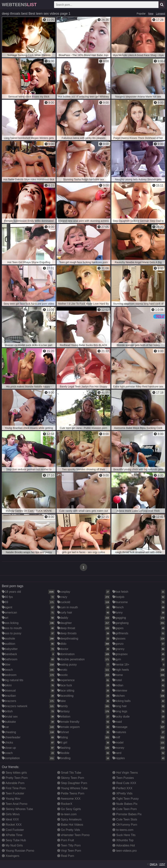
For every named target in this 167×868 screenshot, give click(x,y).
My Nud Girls (12, 845)
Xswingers (11, 856)
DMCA (153, 864)
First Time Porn (14, 788)
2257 (162, 864)
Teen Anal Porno (15, 804)
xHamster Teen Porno (73, 835)
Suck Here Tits (124, 835)
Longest (161, 14)
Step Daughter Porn (72, 783)
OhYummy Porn (125, 825)
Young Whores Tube (72, 788)
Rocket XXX (12, 825)
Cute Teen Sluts (125, 819)
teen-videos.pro (125, 851)
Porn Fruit (66, 840)
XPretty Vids (122, 793)
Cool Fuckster (13, 830)
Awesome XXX (69, 799)
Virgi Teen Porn (69, 851)
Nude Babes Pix (125, 804)
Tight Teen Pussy (126, 799)
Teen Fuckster (13, 793)
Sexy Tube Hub (14, 840)
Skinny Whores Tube (17, 809)
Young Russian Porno (18, 851)
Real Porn (66, 856)
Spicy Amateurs (69, 819)
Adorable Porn (13, 783)
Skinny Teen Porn (71, 778)
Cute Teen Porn (125, 809)
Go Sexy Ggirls (69, 809)
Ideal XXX (10, 819)
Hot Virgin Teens (125, 773)
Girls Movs (11, 814)
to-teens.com (123, 830)
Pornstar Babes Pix (127, 814)
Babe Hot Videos (70, 825)
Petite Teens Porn (71, 793)
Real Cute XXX (124, 783)
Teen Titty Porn (69, 845)
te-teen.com (67, 814)
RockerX (65, 804)
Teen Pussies (123, 778)
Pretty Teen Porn (15, 778)
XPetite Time (12, 835)
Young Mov (11, 799)
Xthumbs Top (123, 840)
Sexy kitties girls (14, 773)
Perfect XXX (122, 788)
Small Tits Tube (69, 773)
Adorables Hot (124, 845)
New (151, 14)
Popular (141, 14)
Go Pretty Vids (69, 830)
